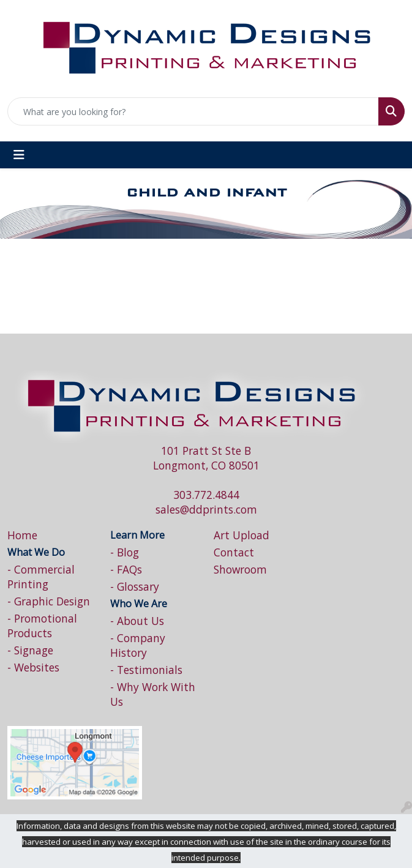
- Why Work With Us (153, 694)
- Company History (138, 645)
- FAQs (126, 569)
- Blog (125, 552)
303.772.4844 (206, 495)
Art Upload (242, 535)
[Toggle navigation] (19, 155)
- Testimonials (146, 670)
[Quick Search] (193, 111)
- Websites (33, 667)
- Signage (30, 650)
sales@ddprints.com (206, 509)
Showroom (240, 569)
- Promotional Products (42, 626)
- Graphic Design (49, 601)
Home (22, 535)
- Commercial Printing (41, 577)
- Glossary (135, 586)
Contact (234, 552)
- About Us (137, 621)
